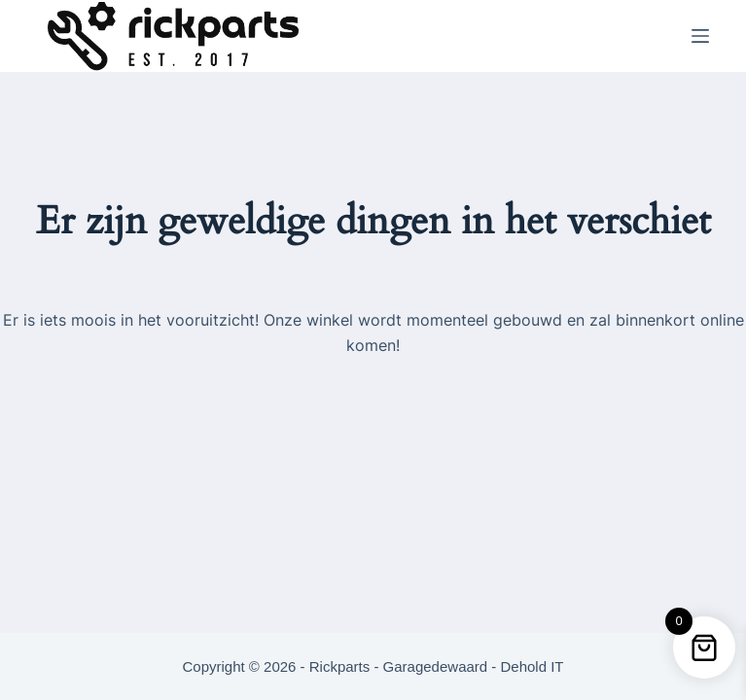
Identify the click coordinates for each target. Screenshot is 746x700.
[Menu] (700, 36)
